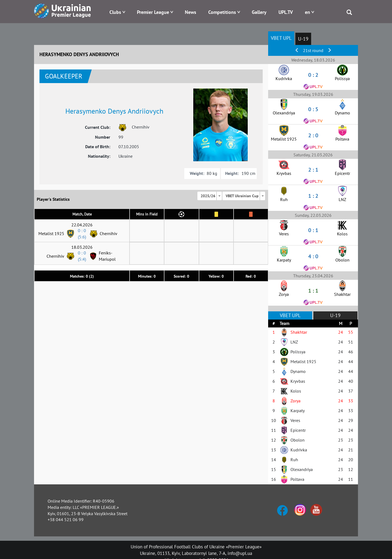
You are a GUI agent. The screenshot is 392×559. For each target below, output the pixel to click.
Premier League (153, 12)
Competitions (222, 12)
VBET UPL (281, 38)
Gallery (259, 12)
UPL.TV (286, 12)
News (191, 12)
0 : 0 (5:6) (82, 234)
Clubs (115, 12)
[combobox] (210, 196)
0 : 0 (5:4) (82, 256)
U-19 (303, 39)
